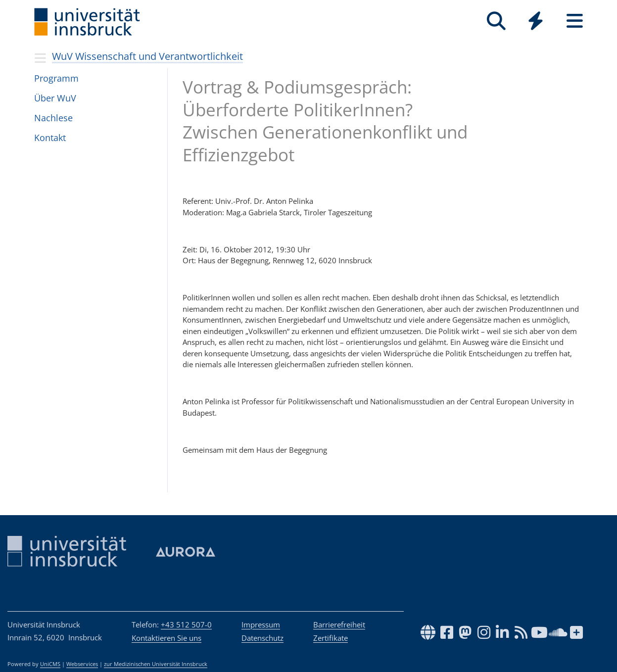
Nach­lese (53, 118)
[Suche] (497, 21)
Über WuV (55, 98)
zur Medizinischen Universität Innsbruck (156, 664)
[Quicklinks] (536, 21)
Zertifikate (331, 638)
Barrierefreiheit (339, 624)
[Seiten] (575, 21)
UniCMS (50, 664)
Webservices (82, 664)
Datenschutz (262, 638)
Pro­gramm (56, 78)
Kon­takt (50, 138)
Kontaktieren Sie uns (166, 638)
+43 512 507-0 (186, 624)
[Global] (536, 22)
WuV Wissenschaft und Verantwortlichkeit (147, 56)
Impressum (261, 624)
